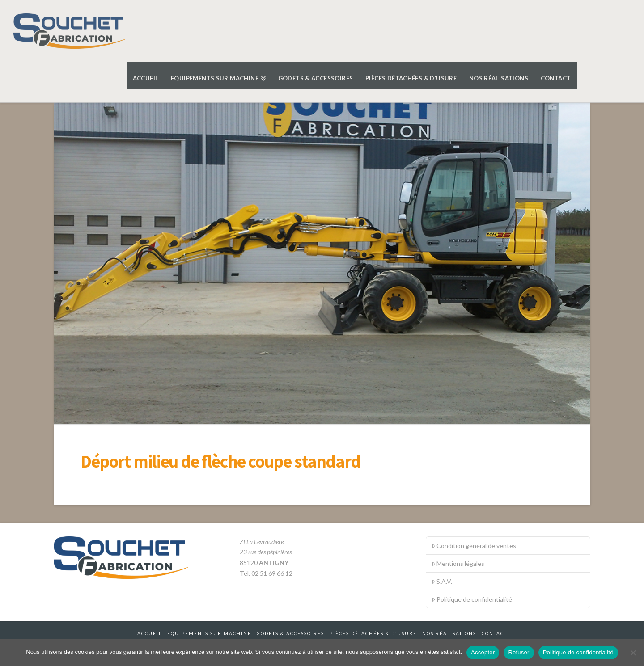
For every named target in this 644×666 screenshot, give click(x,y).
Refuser (519, 652)
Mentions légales (458, 563)
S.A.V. (442, 581)
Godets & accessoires (290, 633)
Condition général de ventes (474, 546)
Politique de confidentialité (472, 599)
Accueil (150, 633)
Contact (494, 633)
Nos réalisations (449, 633)
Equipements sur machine (209, 633)
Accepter (483, 652)
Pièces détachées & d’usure (373, 633)
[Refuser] (633, 653)
